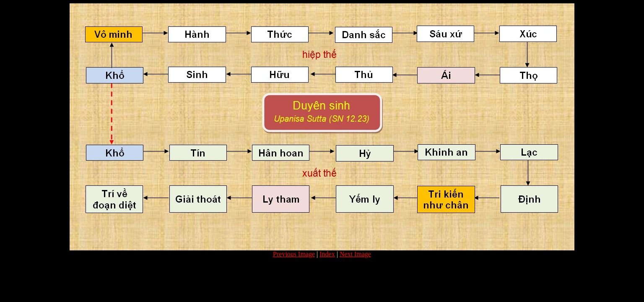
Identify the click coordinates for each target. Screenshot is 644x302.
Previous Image (294, 254)
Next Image (355, 254)
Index (327, 254)
